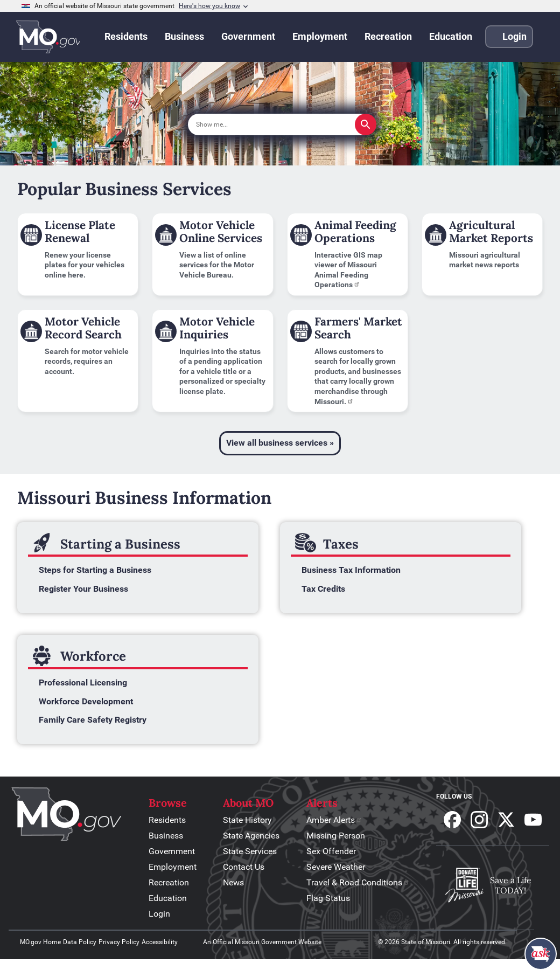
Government (172, 851)
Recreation (169, 882)
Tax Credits (323, 589)
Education (168, 898)
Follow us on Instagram (479, 820)
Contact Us (244, 867)
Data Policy (80, 942)
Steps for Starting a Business (95, 570)
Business (166, 836)
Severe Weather (336, 867)
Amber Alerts (334, 820)
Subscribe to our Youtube (533, 820)
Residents (167, 820)
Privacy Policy (119, 942)
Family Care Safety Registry (93, 720)
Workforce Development (86, 701)
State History (247, 820)
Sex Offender (331, 851)
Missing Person (336, 836)
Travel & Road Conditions (358, 882)
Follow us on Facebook (452, 820)
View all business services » (280, 443)
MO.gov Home (40, 942)
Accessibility (160, 942)
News (233, 882)
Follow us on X (506, 820)
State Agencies (251, 836)
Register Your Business (83, 589)
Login (159, 914)
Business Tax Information (351, 570)
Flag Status (328, 898)
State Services (250, 851)
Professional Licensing (83, 683)
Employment (173, 867)
